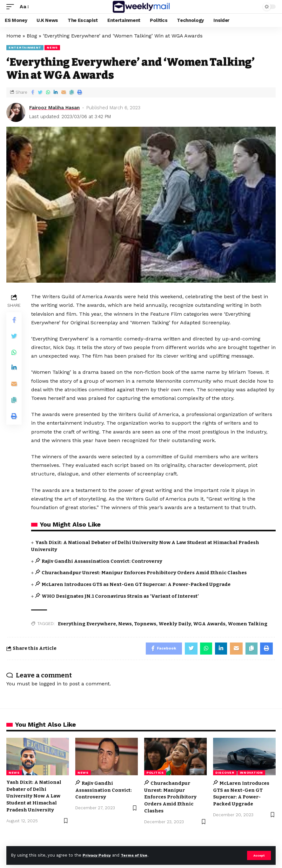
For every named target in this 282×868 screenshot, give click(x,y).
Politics (155, 773)
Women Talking (248, 624)
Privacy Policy (97, 855)
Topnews (145, 624)
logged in (50, 684)
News (125, 624)
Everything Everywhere (87, 624)
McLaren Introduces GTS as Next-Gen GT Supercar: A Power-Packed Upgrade (136, 584)
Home (14, 36)
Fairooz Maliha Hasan (54, 108)
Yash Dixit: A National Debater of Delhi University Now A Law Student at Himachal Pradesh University (34, 797)
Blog (32, 36)
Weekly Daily (175, 624)
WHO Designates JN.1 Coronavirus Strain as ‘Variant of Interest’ (120, 596)
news (52, 47)
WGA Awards (209, 624)
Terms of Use (137, 855)
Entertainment (25, 47)
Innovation (251, 773)
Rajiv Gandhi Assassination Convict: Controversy (102, 561)
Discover (225, 773)
